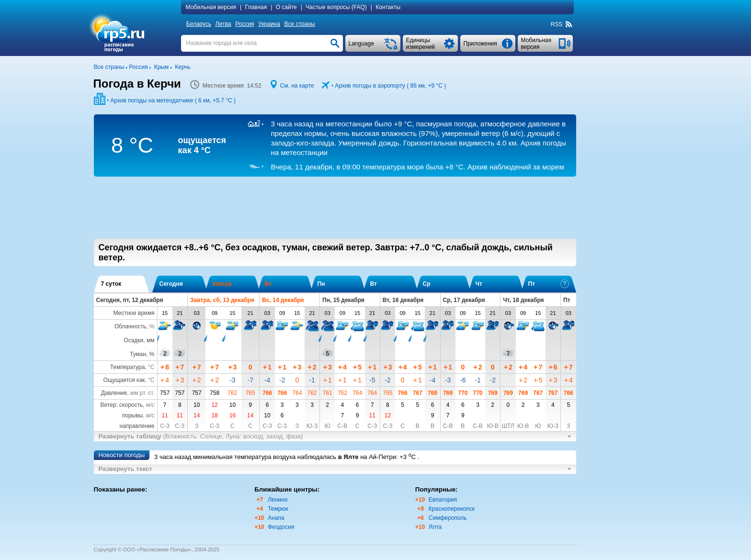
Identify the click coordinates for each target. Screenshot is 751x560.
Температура (128, 367)
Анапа (276, 518)
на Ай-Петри (378, 457)
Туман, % (142, 354)
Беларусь (199, 24)
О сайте (286, 7)
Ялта (435, 527)
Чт (479, 284)
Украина (269, 24)
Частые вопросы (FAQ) (336, 7)
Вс (268, 284)
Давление (114, 393)
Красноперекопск (452, 509)
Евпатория (443, 500)
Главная (256, 7)
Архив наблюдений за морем (417, 167)
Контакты (388, 7)
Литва (223, 24)
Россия (245, 24)
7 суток (111, 284)
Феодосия (281, 527)
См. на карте (297, 86)
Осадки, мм (139, 340)
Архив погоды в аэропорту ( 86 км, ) (390, 86)
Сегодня (171, 284)
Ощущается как (124, 380)
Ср (427, 284)
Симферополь (448, 518)
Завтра (222, 284)
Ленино (278, 500)
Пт (549, 284)
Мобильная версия (211, 7)
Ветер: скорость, (127, 405)
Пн (321, 284)
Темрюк (278, 509)
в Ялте (348, 457)
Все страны (300, 24)
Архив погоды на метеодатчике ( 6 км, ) (173, 101)
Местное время (134, 313)
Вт (374, 284)
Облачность (130, 326)
